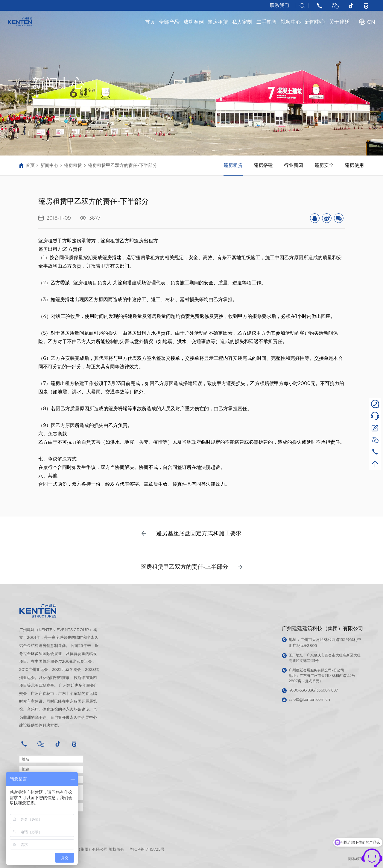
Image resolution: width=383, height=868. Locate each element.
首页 (150, 22)
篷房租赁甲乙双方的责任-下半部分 (123, 166)
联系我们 (279, 5)
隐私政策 (356, 858)
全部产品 (169, 22)
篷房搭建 (263, 165)
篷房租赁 (218, 22)
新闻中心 (315, 22)
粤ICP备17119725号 (147, 849)
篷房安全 (324, 165)
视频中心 (291, 22)
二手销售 (267, 22)
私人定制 (242, 22)
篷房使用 (354, 165)
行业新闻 (294, 165)
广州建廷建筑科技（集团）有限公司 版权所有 (85, 849)
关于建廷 (339, 22)
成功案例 (194, 22)
